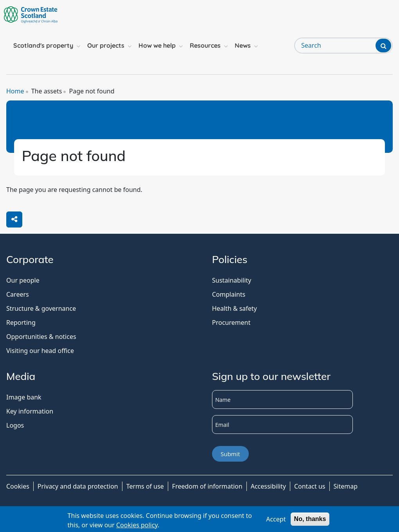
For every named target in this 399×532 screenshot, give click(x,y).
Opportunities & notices (41, 337)
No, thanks (310, 519)
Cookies (18, 486)
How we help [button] (157, 45)
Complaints (229, 294)
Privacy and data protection (78, 486)
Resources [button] (205, 45)
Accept (276, 519)
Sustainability (232, 280)
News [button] (243, 45)
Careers (18, 294)
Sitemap (346, 486)
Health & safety (235, 308)
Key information (30, 411)
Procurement (231, 322)
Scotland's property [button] (43, 45)
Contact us (310, 486)
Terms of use (145, 486)
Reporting (21, 322)
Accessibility (268, 486)
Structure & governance (41, 308)
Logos (15, 425)
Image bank (24, 397)
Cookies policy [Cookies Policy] (137, 525)
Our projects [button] (106, 45)
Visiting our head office (40, 351)
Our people (23, 280)
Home (15, 91)
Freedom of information (207, 486)
